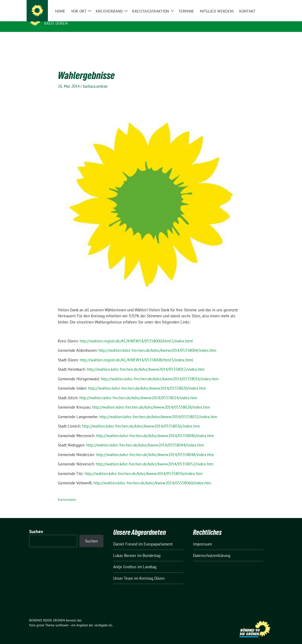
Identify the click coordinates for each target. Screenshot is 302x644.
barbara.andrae (95, 80)
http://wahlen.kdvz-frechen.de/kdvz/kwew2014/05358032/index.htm (158, 410)
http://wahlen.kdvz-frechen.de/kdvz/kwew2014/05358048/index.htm (155, 448)
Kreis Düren (56, 23)
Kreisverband (67, 493)
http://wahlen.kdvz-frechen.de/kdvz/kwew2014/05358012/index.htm (146, 363)
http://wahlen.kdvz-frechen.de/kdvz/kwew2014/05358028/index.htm (151, 401)
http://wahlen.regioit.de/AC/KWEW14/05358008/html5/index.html (137, 353)
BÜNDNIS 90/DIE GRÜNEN (70, 17)
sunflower (62, 619)
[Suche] (259, 4)
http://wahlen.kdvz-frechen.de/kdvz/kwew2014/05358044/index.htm (145, 438)
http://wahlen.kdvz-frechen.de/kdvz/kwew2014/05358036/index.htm (141, 419)
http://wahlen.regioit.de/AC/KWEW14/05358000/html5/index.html (136, 334)
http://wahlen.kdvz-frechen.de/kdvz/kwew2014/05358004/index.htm (157, 344)
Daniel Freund (125, 537)
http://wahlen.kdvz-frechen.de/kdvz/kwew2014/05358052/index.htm (155, 457)
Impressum (202, 537)
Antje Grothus (125, 560)
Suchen (36, 525)
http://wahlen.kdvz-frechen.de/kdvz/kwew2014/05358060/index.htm (152, 476)
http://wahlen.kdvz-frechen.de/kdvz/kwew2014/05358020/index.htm (147, 382)
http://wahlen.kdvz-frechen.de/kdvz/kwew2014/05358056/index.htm (144, 467)
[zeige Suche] (266, 4)
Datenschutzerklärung (212, 549)
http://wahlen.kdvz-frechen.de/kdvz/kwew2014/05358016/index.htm (160, 372)
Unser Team (123, 572)
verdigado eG (103, 619)
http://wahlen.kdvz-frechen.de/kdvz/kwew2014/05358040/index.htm (155, 429)
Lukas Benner (125, 549)
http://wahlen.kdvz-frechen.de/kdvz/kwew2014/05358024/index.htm (138, 391)
